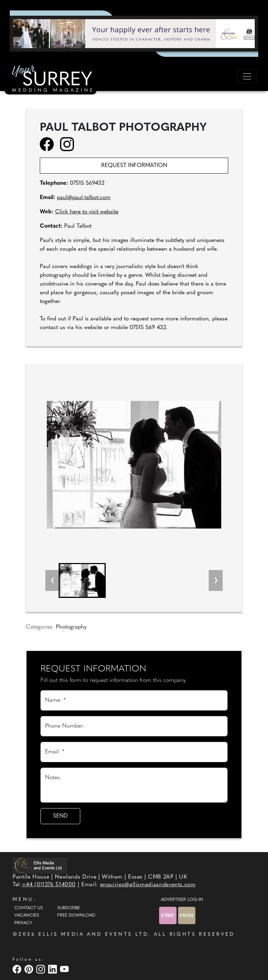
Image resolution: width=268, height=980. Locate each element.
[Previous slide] (52, 580)
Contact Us (29, 908)
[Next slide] (216, 580)
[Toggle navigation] (247, 76)
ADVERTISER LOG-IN (182, 900)
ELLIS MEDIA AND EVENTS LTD (93, 935)
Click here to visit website (87, 212)
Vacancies (27, 916)
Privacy (23, 923)
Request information (134, 166)
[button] (82, 580)
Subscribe (69, 908)
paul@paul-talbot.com (84, 198)
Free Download (76, 916)
